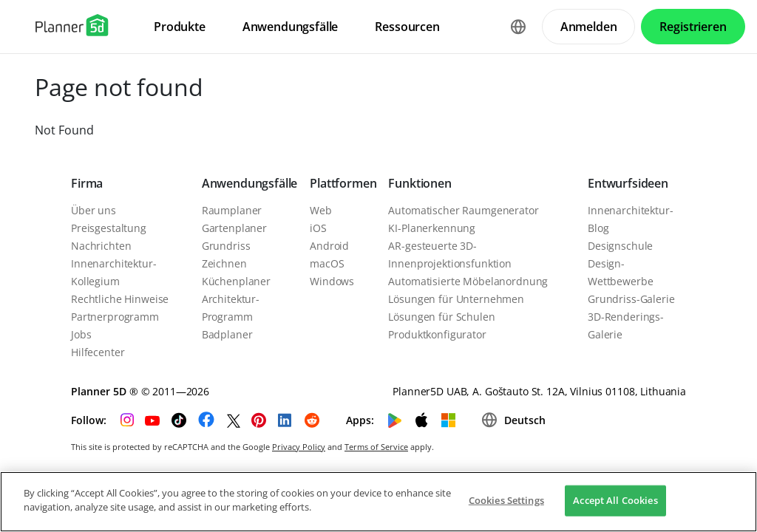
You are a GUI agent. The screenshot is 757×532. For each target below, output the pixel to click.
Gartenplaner (234, 228)
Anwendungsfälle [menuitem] (291, 27)
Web (321, 210)
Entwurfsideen (628, 183)
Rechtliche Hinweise (120, 299)
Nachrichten (101, 246)
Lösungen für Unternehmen (456, 299)
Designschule (620, 246)
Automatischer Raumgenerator (463, 210)
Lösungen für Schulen (441, 317)
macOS (327, 263)
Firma (87, 183)
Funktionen (420, 183)
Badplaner (227, 334)
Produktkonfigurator (437, 334)
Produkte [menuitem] (180, 27)
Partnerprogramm (115, 317)
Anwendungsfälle (250, 183)
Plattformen (343, 183)
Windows (332, 281)
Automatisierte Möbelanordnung (468, 281)
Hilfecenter (98, 352)
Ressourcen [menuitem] (407, 27)
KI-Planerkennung (432, 228)
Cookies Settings (506, 500)
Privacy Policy (299, 447)
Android (329, 246)
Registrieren (693, 27)
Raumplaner (232, 210)
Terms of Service (376, 447)
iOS (318, 228)
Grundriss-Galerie (631, 299)
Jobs (81, 334)
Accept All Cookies (615, 500)
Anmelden (589, 27)
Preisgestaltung (109, 228)
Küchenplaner (236, 281)
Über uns (94, 210)
